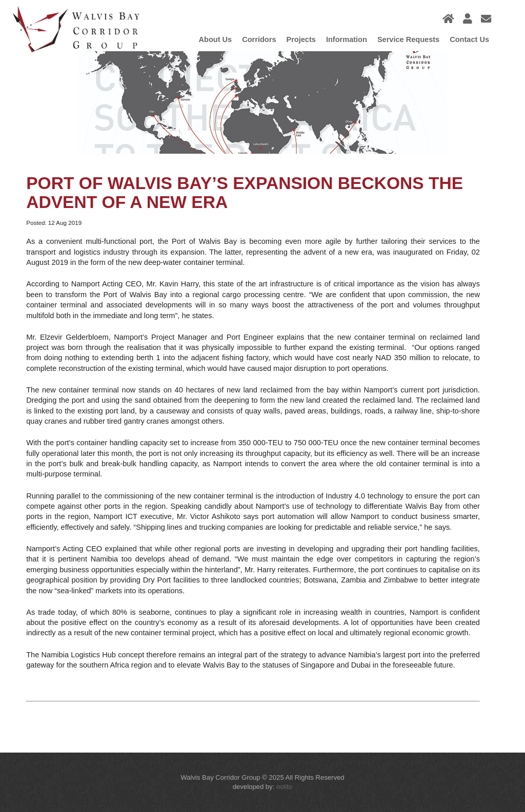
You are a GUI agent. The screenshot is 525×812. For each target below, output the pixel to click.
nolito (284, 787)
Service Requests (408, 39)
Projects (301, 39)
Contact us (469, 39)
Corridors (259, 39)
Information (347, 39)
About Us (216, 39)
